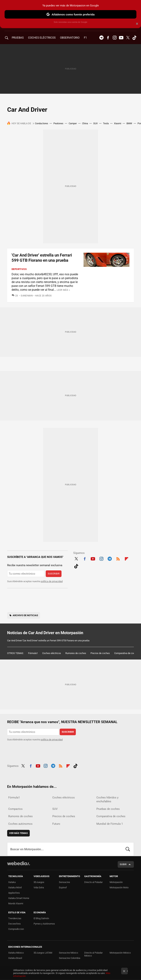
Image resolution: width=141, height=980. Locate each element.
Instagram (115, 38)
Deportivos (19, 269)
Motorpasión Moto (119, 887)
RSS (118, 558)
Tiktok (134, 38)
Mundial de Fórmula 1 (110, 824)
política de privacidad (52, 581)
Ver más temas (18, 833)
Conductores (41, 123)
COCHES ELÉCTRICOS (42, 38)
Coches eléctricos (52, 653)
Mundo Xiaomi (16, 903)
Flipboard (126, 558)
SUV (95, 123)
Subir (123, 864)
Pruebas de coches (108, 809)
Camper (73, 123)
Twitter (128, 38)
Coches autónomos (20, 824)
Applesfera (14, 893)
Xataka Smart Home (19, 898)
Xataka (12, 882)
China (85, 123)
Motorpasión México (120, 953)
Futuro (56, 824)
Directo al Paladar (93, 882)
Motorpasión (116, 882)
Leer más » (63, 290)
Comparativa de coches (126, 653)
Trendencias (15, 918)
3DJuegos (39, 882)
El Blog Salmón (41, 918)
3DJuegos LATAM (43, 953)
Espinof (63, 887)
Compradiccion (16, 929)
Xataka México (16, 953)
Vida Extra (39, 887)
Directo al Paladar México (93, 954)
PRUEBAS (18, 38)
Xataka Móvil (15, 887)
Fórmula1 (33, 653)
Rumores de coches (76, 653)
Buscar (128, 849)
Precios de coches (100, 653)
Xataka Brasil (15, 958)
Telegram (101, 38)
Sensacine (64, 882)
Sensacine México (68, 953)
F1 (85, 38)
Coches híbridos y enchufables (107, 799)
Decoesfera (14, 924)
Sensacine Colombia (70, 958)
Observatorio (70, 38)
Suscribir (54, 574)
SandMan (27, 296)
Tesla (106, 123)
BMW (129, 123)
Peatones (58, 123)
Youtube (121, 38)
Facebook (108, 38)
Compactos (15, 809)
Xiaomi (118, 123)
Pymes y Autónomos (44, 924)
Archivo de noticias (25, 615)
